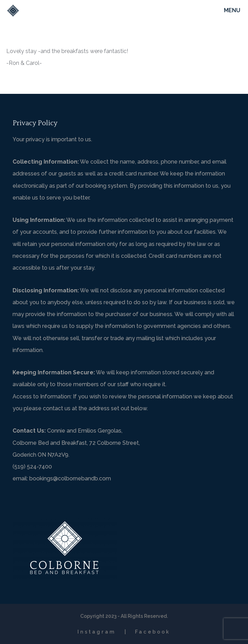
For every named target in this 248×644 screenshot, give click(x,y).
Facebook (153, 632)
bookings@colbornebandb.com (70, 478)
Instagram (96, 632)
